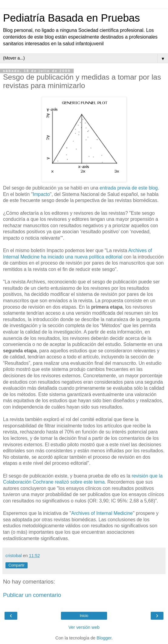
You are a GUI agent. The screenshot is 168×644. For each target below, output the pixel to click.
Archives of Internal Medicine (102, 513)
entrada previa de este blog (128, 188)
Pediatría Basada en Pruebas (71, 18)
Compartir (17, 565)
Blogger (104, 638)
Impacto (41, 194)
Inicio (84, 616)
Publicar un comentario (32, 595)
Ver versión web (84, 627)
